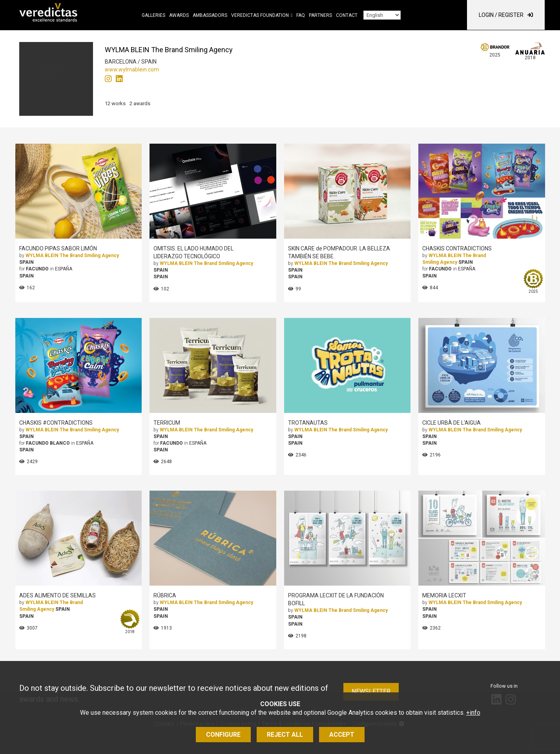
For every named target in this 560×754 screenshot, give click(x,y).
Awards (179, 15)
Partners (320, 15)
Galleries (153, 15)
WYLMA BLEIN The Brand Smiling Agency (72, 256)
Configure (223, 735)
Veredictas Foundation (260, 15)
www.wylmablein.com (132, 69)
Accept (342, 735)
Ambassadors (210, 15)
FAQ (301, 15)
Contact (347, 15)
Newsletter (371, 691)
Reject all (285, 735)
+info (473, 713)
